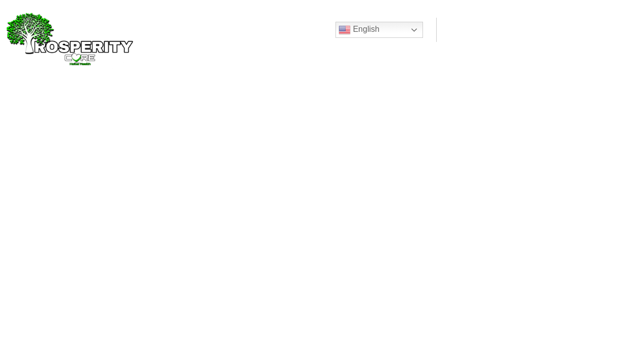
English (359, 30)
